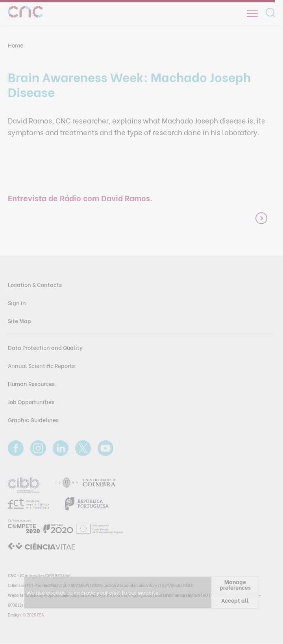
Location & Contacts (35, 284)
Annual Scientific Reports (41, 365)
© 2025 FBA (33, 615)
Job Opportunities (31, 402)
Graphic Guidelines (33, 420)
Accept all (235, 600)
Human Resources (31, 384)
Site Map (19, 321)
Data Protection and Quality (45, 347)
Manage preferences (235, 584)
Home (16, 45)
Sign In (17, 303)
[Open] (252, 13)
